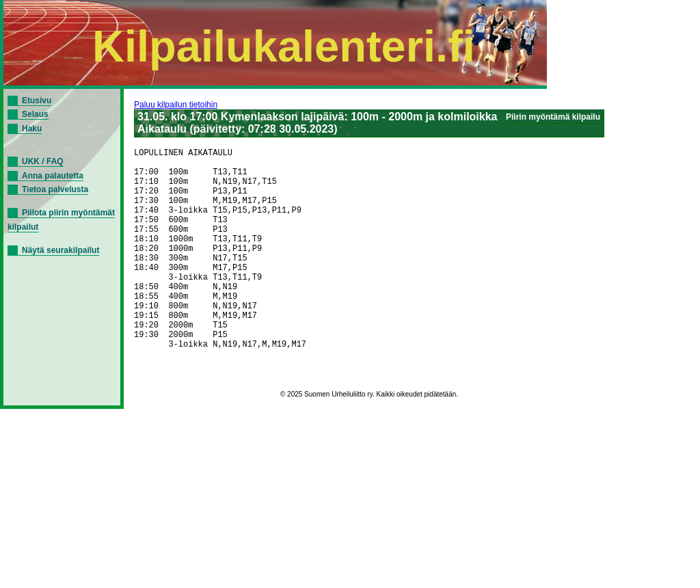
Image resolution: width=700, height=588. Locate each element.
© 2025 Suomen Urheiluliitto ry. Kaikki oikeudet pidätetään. (369, 443)
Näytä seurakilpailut (60, 250)
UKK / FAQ (43, 161)
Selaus (35, 114)
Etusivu (37, 101)
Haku (32, 129)
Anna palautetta (53, 176)
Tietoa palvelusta (55, 189)
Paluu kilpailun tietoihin (176, 105)
